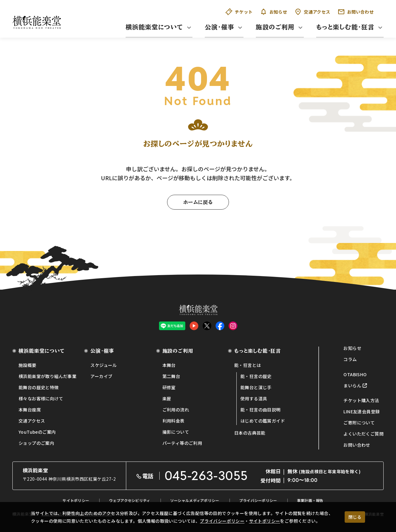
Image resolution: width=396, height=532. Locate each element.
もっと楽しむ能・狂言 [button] (345, 27)
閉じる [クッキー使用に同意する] (355, 517)
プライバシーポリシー (222, 521)
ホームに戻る (198, 202)
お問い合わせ (356, 12)
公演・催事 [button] (220, 27)
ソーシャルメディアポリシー (195, 500)
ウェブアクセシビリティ (129, 500)
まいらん (352, 385)
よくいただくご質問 (364, 434)
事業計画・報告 (310, 500)
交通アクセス (312, 12)
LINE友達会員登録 (362, 411)
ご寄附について (359, 423)
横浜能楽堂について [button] (154, 27)
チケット (239, 12)
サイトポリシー (265, 521)
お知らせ (274, 12)
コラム (350, 359)
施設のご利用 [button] (275, 27)
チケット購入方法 (361, 400)
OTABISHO (355, 374)
